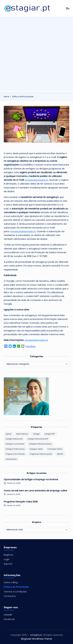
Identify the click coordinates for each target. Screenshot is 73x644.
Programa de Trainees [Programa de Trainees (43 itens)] (15, 454)
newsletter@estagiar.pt (23, 231)
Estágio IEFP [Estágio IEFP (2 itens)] (50, 434)
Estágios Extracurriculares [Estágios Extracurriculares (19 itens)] (40, 444)
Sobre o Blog (11, 582)
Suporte (8, 564)
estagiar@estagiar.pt (36, 180)
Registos (8, 555)
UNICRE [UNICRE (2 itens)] (60, 454)
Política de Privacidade (16, 587)
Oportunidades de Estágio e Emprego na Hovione (31, 479)
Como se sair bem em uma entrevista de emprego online (35, 491)
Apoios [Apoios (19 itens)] (9, 434)
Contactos (10, 596)
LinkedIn (8, 615)
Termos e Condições (15, 592)
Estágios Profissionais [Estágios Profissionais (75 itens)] (15, 449)
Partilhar (31, 346)
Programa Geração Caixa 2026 (21, 502)
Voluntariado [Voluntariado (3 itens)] (11, 459)
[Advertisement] (36, 55)
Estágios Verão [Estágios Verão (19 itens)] (36, 449)
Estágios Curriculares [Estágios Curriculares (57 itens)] (15, 444)
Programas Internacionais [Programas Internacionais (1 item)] (41, 454)
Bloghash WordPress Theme (36, 639)
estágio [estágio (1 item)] (36, 434)
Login (7, 559)
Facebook (9, 619)
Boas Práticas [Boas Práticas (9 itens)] (22, 434)
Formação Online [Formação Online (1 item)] (55, 449)
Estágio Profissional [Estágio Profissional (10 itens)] (14, 439)
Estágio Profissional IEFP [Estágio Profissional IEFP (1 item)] (38, 439)
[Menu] (67, 8)
